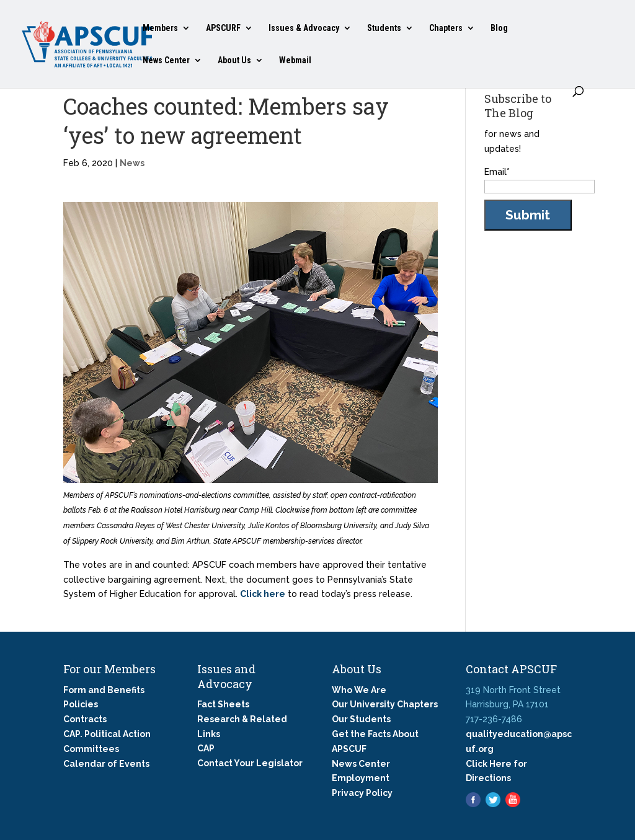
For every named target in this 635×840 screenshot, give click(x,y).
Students (384, 28)
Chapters (446, 28)
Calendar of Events (106, 764)
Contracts (85, 719)
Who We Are (359, 690)
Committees (91, 749)
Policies (81, 704)
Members (160, 28)
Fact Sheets (223, 704)
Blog (499, 28)
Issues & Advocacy (304, 28)
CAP (206, 748)
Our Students (361, 719)
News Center (166, 60)
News (132, 163)
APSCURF (223, 28)
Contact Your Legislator (250, 763)
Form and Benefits (104, 690)
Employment (361, 778)
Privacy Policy (362, 793)
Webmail (295, 60)
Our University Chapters (385, 704)
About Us (234, 60)
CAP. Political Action (107, 734)
